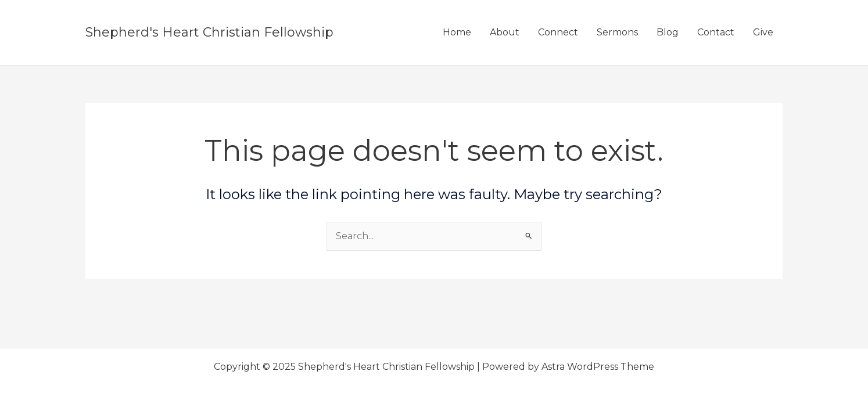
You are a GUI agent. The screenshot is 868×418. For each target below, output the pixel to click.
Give (763, 32)
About (505, 32)
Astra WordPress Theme (598, 367)
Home (457, 32)
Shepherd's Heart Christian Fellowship (209, 32)
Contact (716, 32)
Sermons (617, 32)
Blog (668, 32)
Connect (558, 32)
